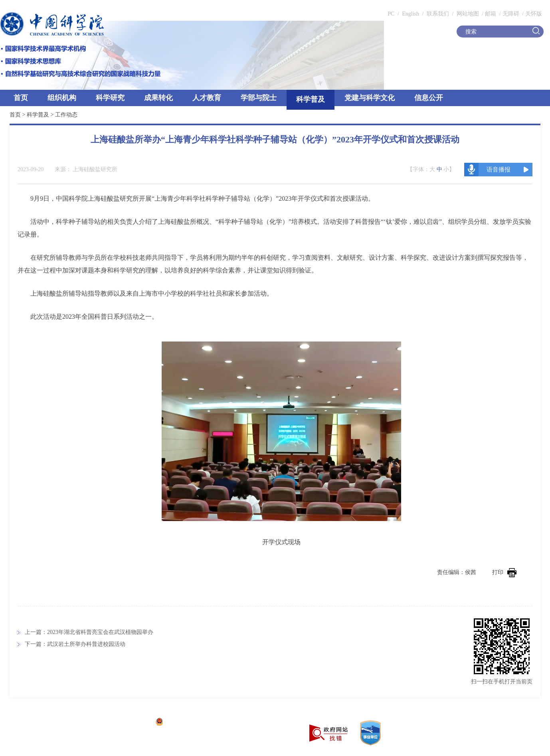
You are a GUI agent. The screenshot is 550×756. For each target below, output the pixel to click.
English (411, 14)
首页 (21, 98)
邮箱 (491, 14)
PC (391, 14)
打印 (504, 572)
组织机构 (62, 98)
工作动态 (66, 115)
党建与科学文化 (370, 98)
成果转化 (158, 98)
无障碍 (511, 14)
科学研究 (110, 98)
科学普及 (311, 99)
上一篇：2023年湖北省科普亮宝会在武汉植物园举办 (89, 632)
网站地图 (467, 14)
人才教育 (207, 98)
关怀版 (534, 14)
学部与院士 (259, 98)
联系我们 (438, 14)
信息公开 (429, 98)
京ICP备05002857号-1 (124, 723)
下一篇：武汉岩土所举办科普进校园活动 (75, 644)
